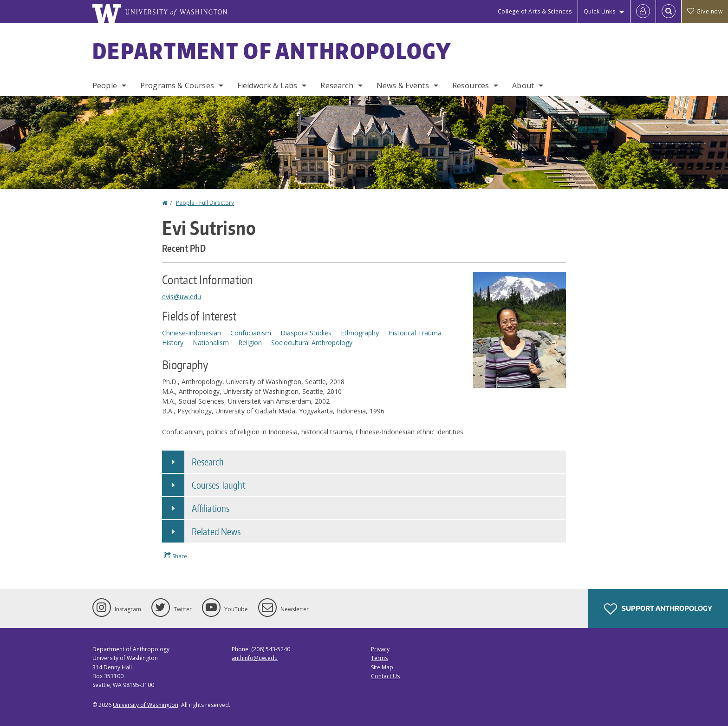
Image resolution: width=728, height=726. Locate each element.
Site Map (382, 667)
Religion (250, 343)
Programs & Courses (177, 85)
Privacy (380, 649)
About (523, 85)
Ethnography (360, 333)
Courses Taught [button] (219, 485)
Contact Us (385, 676)
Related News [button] (216, 531)
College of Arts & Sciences (535, 11)
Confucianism (251, 333)
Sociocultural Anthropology (312, 343)
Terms (379, 658)
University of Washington (146, 705)
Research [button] (208, 462)
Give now (705, 11)
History (173, 343)
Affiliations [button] (211, 508)
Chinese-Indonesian (192, 333)
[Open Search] (669, 12)
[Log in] (643, 12)
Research (337, 85)
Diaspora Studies (306, 333)
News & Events (403, 85)
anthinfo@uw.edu (255, 658)
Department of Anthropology (272, 51)
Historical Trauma (415, 333)
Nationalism (211, 343)
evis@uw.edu (182, 297)
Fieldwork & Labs (267, 85)
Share (175, 556)
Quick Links (600, 11)
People (105, 85)
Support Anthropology (658, 609)
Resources (471, 85)
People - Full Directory (205, 203)
